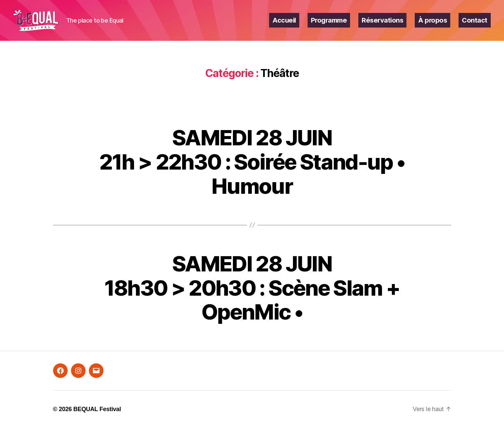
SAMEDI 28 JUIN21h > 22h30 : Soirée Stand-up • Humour (252, 169)
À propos (432, 24)
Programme (329, 24)
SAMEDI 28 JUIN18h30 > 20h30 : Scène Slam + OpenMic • (252, 295)
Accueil (284, 24)
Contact (475, 24)
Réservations (382, 24)
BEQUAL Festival (97, 417)
